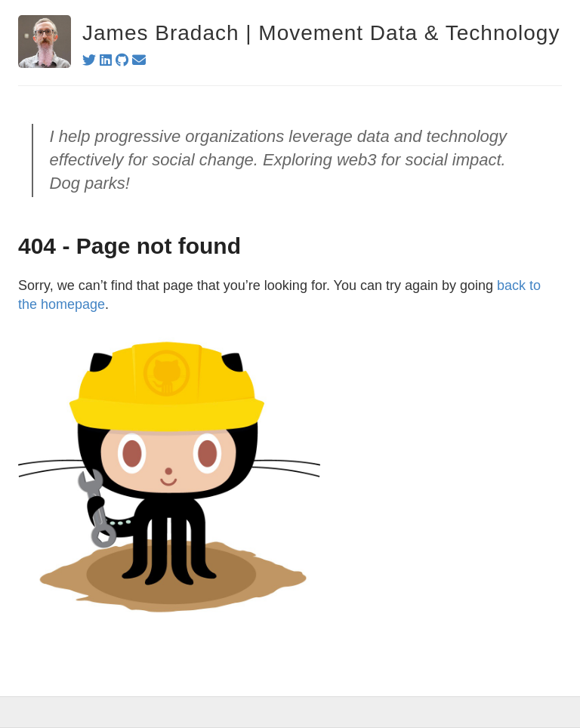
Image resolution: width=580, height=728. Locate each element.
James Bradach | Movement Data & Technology (321, 33)
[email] (139, 60)
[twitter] (89, 60)
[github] (122, 60)
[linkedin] (106, 60)
